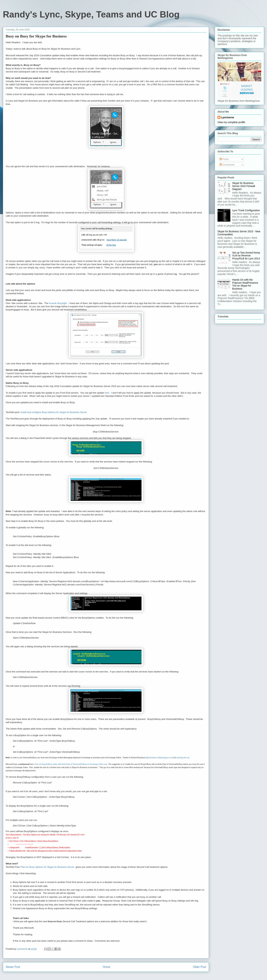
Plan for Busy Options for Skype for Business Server (48, 867)
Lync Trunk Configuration (246, 210)
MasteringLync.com (165, 758)
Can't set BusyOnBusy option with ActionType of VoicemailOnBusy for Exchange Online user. (71, 764)
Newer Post (13, 967)
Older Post (200, 967)
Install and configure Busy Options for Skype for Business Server (54, 412)
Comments (227, 165)
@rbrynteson (152, 758)
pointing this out (183, 758)
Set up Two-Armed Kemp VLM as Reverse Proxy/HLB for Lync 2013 (246, 256)
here (107, 393)
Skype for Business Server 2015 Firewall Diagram (244, 186)
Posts (224, 159)
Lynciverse (228, 117)
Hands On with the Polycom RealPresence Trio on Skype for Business (245, 284)
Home (107, 967)
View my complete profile (231, 122)
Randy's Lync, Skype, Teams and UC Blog (91, 14)
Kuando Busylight (58, 303)
